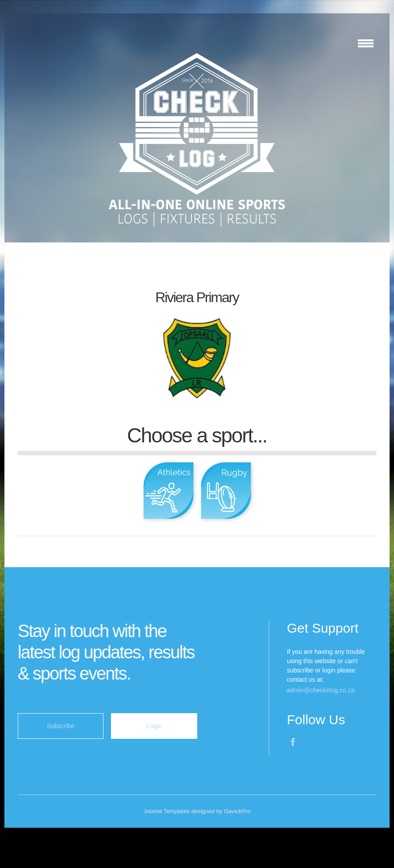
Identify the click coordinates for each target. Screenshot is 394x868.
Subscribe (61, 726)
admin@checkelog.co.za (321, 690)
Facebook (294, 743)
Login (154, 726)
